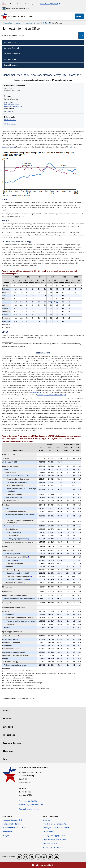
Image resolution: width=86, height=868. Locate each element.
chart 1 (12, 147)
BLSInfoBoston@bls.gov (11, 104)
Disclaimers (48, 832)
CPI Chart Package (10, 124)
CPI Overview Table (10, 120)
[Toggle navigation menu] (79, 16)
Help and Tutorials (51, 843)
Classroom (8, 751)
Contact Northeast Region (29, 809)
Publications (9, 735)
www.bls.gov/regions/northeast (13, 106)
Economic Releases (12, 743)
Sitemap (47, 820)
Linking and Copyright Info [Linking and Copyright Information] (54, 835)
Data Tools (8, 727)
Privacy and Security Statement (56, 828)
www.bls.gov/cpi (37, 393)
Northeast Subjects (11, 54)
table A (4, 147)
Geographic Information (32, 23)
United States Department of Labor (15, 9)
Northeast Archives (11, 59)
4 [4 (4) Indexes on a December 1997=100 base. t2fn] (28, 557)
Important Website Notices (54, 839)
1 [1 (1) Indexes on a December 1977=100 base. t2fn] (15, 491)
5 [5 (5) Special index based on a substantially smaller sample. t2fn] (28, 573)
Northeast (46, 23)
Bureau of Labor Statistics (12, 23)
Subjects (7, 719)
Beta (5, 759)
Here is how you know (49, 4)
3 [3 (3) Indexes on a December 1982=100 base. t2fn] (6, 517)
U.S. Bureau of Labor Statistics (21, 16)
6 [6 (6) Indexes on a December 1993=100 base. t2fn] (31, 576)
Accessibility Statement (53, 847)
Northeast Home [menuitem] (10, 42)
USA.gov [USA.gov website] (6, 835)
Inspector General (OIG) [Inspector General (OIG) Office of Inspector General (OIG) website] (12, 820)
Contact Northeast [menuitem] (11, 65)
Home (6, 711)
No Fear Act (7, 832)
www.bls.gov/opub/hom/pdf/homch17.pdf (52, 395)
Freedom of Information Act (55, 824)
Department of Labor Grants (14, 828)
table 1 (72, 147)
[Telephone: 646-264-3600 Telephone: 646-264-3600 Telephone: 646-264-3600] (33, 801)
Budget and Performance (13, 824)
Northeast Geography (12, 48)
